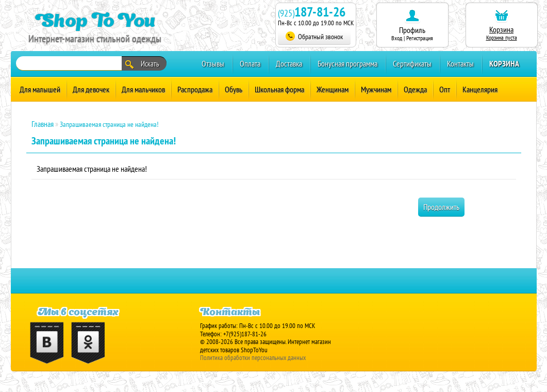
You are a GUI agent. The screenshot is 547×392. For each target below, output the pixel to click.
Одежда (415, 89)
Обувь (234, 89)
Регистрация (420, 38)
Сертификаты (412, 63)
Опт (445, 89)
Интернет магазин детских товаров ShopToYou (266, 346)
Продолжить (441, 207)
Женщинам (333, 89)
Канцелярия (480, 89)
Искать (142, 64)
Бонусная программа (347, 63)
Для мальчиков (143, 89)
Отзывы (213, 63)
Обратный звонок (314, 36)
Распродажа (195, 89)
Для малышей (40, 89)
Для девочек (91, 89)
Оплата (250, 63)
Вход (397, 38)
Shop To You (95, 20)
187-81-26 (320, 12)
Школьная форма (279, 89)
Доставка (289, 63)
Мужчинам (376, 89)
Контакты (460, 63)
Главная (43, 124)
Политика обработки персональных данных (253, 358)
